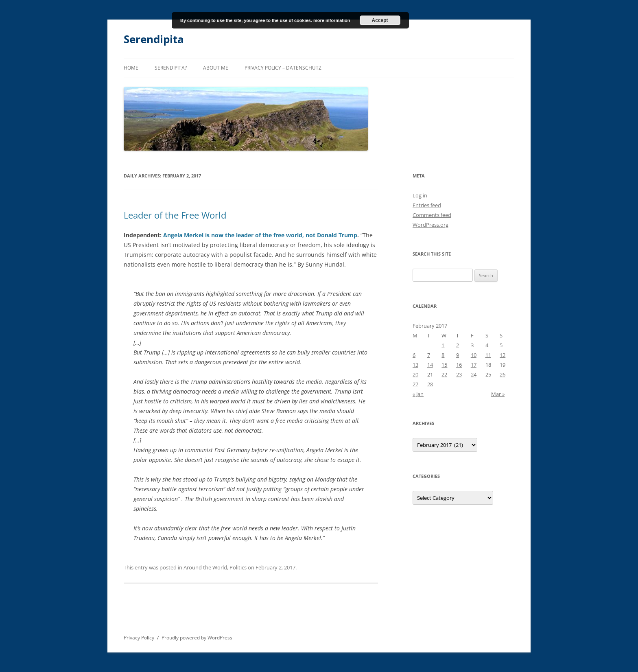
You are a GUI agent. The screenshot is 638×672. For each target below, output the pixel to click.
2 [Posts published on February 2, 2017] (458, 345)
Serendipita (154, 39)
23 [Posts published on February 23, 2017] (459, 374)
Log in (420, 195)
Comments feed (432, 215)
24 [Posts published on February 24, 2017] (474, 374)
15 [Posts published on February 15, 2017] (444, 365)
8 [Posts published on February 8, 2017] (443, 355)
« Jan (418, 394)
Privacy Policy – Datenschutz (283, 68)
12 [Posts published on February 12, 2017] (503, 355)
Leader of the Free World (175, 215)
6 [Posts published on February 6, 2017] (414, 355)
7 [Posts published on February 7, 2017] (429, 355)
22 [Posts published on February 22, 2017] (444, 374)
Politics (238, 567)
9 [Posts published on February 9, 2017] (458, 355)
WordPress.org (430, 225)
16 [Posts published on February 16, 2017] (459, 365)
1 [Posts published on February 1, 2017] (443, 345)
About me (216, 68)
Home (131, 68)
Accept (380, 20)
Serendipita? (171, 68)
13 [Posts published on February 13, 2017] (415, 365)
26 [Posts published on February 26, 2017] (503, 374)
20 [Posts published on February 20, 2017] (415, 374)
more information (332, 20)
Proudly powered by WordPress (197, 638)
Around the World (205, 567)
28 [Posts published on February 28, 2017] (430, 384)
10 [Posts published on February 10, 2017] (474, 355)
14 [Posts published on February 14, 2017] (430, 365)
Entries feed (427, 205)
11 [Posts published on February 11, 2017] (488, 355)
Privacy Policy (139, 638)
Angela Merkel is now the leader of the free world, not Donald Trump (260, 235)
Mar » (498, 394)
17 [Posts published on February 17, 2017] (474, 365)
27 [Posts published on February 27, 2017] (415, 384)
